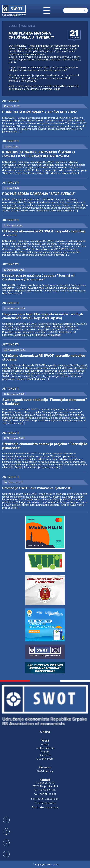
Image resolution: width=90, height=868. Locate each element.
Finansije (45, 752)
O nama (45, 732)
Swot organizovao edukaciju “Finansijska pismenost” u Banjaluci (45, 402)
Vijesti (45, 741)
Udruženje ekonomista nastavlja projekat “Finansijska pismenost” (45, 446)
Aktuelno (45, 744)
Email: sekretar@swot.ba (45, 807)
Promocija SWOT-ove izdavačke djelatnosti (37, 488)
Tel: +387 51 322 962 (45, 794)
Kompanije (45, 755)
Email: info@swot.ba (45, 803)
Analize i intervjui (45, 748)
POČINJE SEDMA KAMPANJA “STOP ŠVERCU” (39, 194)
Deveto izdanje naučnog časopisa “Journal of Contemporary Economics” (38, 277)
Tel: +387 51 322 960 (45, 790)
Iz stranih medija (45, 759)
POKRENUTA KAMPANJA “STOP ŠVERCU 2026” (40, 112)
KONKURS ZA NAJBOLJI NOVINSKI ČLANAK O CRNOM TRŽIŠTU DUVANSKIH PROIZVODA (39, 154)
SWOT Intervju (45, 771)
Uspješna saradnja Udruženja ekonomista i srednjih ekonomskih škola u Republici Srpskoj (43, 316)
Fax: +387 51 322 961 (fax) (45, 799)
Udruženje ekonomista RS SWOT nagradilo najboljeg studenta (44, 233)
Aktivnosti (10, 101)
